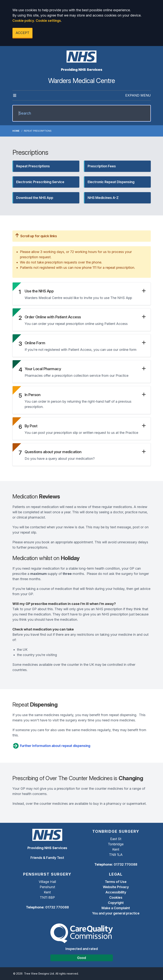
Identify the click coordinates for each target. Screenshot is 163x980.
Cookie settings (48, 21)
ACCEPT (22, 33)
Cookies (116, 897)
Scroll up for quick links (36, 236)
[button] (46, 166)
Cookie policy (23, 21)
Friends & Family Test (47, 858)
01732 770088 (125, 864)
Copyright (116, 903)
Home (16, 131)
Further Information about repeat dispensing (51, 746)
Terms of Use (116, 882)
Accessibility (116, 892)
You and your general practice (116, 913)
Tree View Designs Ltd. (39, 974)
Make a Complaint (116, 908)
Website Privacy (116, 887)
